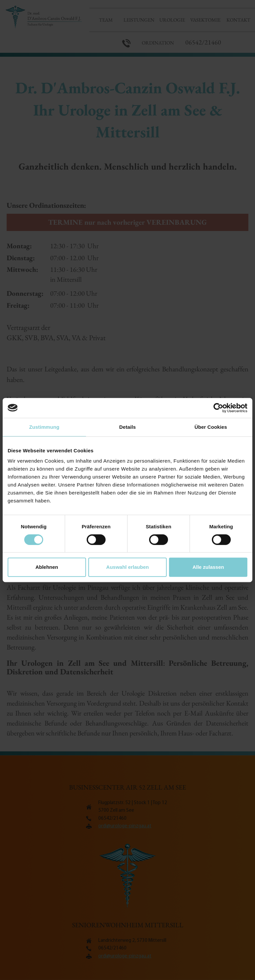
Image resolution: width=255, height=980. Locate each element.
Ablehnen (47, 567)
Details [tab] (127, 427)
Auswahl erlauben (127, 567)
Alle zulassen (208, 567)
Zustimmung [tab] (44, 427)
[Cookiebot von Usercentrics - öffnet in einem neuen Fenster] (218, 408)
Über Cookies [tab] (211, 427)
